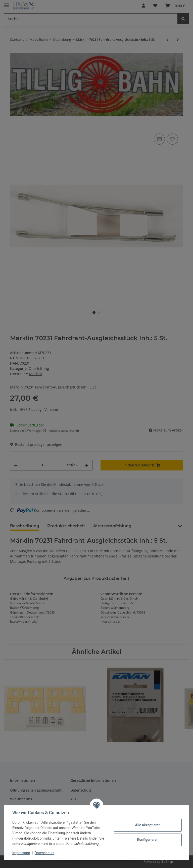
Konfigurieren (148, 840)
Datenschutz (44, 853)
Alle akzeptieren (148, 825)
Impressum (21, 853)
